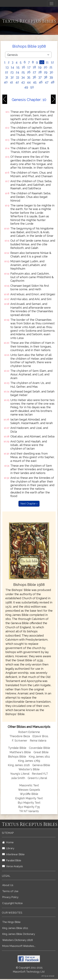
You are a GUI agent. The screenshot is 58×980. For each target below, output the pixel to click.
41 (12, 82)
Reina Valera (38, 741)
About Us (8, 885)
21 (51, 67)
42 (17, 82)
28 (40, 72)
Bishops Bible (17, 757)
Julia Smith (18, 778)
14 (12, 67)
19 (40, 67)
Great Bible (41, 752)
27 (34, 72)
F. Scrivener (20, 741)
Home (8, 842)
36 (34, 77)
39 (51, 77)
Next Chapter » (29, 504)
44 (29, 82)
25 (23, 72)
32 (12, 77)
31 (7, 77)
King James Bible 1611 (15, 928)
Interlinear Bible (13, 854)
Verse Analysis (13, 866)
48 (53, 82)
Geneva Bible (41, 765)
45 (35, 82)
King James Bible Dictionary (19, 934)
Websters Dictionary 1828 (17, 940)
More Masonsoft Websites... (19, 946)
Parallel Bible (12, 860)
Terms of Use (10, 891)
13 (7, 67)
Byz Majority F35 (29, 807)
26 (29, 72)
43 (23, 82)
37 (40, 77)
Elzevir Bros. (41, 736)
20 (45, 67)
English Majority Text (29, 798)
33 (17, 77)
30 (51, 72)
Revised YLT (40, 774)
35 (29, 77)
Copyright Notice (12, 903)
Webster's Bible (29, 769)
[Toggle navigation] (52, 4)
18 (34, 67)
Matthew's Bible (20, 752)
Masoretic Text (29, 785)
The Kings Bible (11, 922)
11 (47, 62)
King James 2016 (19, 765)
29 (46, 72)
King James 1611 (39, 757)
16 (23, 67)
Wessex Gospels (29, 790)
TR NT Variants (29, 811)
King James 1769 (29, 761)
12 (52, 62)
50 (32, 87)
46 (41, 82)
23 (12, 72)
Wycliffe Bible (29, 794)
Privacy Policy (10, 897)
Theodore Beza (20, 736)
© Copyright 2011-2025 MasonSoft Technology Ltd (29, 970)
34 (23, 77)
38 (46, 77)
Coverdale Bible (40, 748)
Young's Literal (20, 774)
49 (26, 87)
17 (29, 67)
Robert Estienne (29, 732)
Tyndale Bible (17, 748)
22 (6, 72)
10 (42, 62)
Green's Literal (37, 778)
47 (47, 82)
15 (18, 67)
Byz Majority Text (29, 803)
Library (8, 848)
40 (6, 82)
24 (17, 72)
